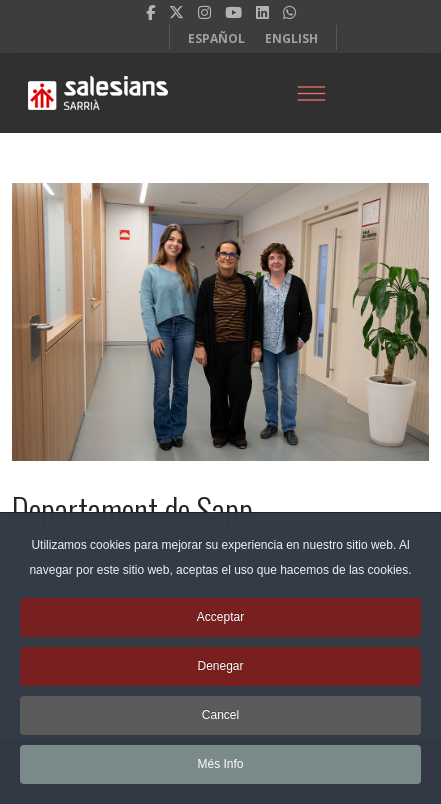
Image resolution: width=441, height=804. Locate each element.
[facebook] (150, 12)
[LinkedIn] (262, 12)
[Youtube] (233, 12)
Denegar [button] (220, 674)
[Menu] (311, 93)
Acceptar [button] (220, 625)
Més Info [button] (220, 772)
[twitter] (176, 12)
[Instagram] (204, 12)
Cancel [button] (220, 723)
